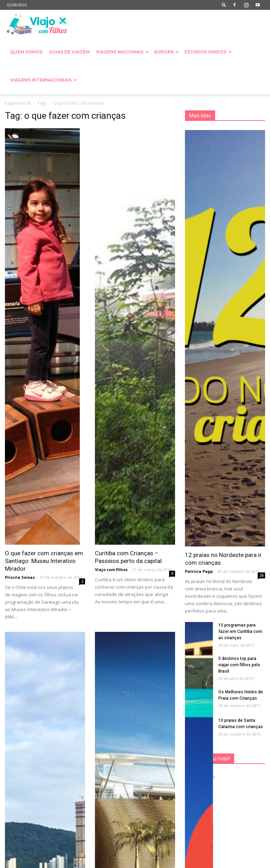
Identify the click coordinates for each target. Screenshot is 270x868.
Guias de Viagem (69, 52)
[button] (224, 5)
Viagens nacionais (122, 52)
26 (262, 575)
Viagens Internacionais (44, 80)
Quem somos (26, 52)
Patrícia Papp (199, 571)
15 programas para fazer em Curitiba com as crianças (240, 631)
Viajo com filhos (111, 569)
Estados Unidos (208, 52)
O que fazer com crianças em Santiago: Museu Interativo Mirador (44, 561)
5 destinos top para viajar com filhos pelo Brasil (239, 665)
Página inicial (18, 103)
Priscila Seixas (20, 577)
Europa (167, 52)
